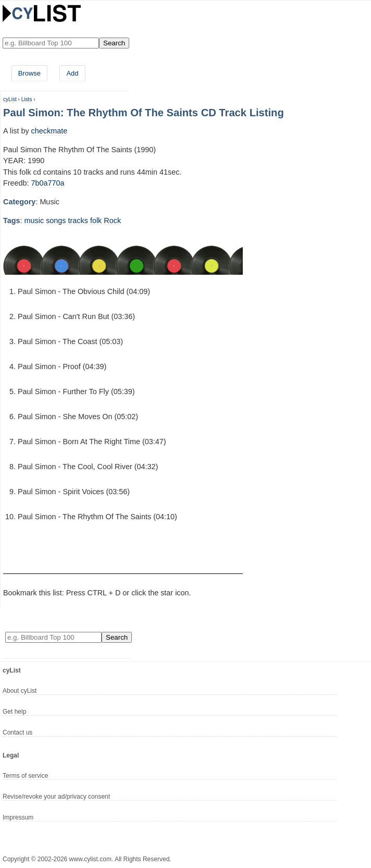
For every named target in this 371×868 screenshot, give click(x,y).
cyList (10, 99)
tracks (78, 221)
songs (56, 221)
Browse (29, 73)
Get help (14, 712)
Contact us (17, 732)
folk (96, 221)
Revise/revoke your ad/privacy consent (56, 797)
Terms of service (25, 776)
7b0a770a (48, 183)
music (34, 221)
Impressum (18, 817)
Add (72, 73)
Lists (27, 99)
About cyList (20, 691)
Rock (112, 221)
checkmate (50, 131)
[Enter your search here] (51, 43)
